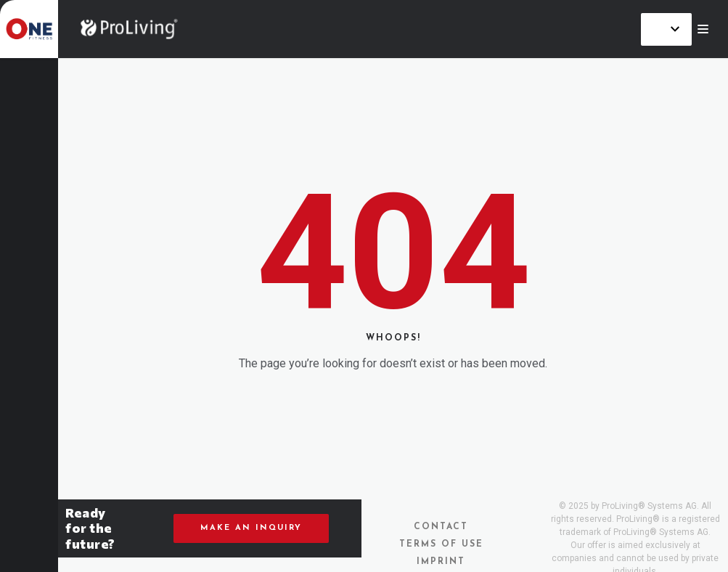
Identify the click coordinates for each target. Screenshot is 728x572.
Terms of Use (441, 544)
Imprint (441, 562)
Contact (441, 527)
